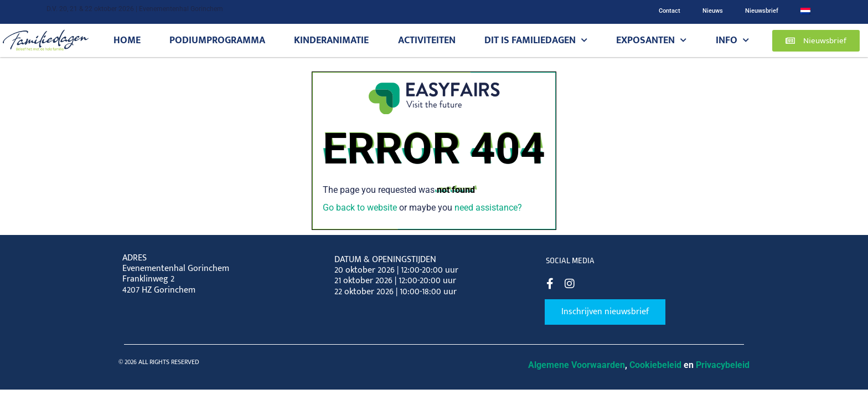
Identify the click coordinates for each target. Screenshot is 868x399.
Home (127, 40)
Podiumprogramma (217, 40)
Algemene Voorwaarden (577, 365)
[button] (816, 41)
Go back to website (360, 208)
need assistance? (488, 208)
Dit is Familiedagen (536, 40)
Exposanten (651, 40)
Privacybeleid (723, 365)
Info (732, 40)
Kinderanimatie (331, 40)
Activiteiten (427, 40)
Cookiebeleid (655, 365)
